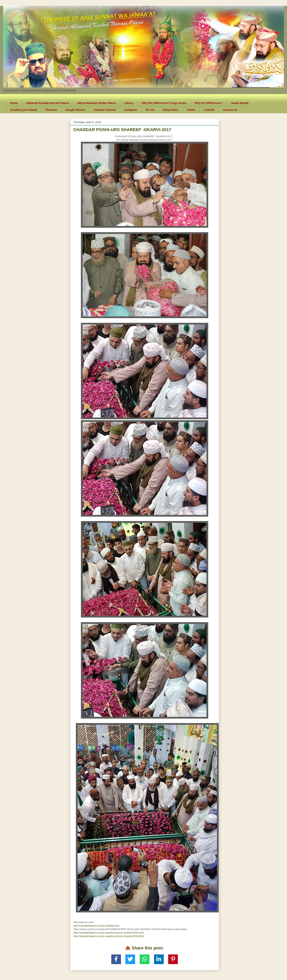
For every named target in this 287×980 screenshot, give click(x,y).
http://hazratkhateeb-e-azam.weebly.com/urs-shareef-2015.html (109, 933)
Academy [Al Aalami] (24, 110)
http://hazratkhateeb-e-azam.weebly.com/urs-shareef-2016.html (109, 936)
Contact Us (230, 110)
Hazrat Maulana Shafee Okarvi (97, 103)
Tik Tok (150, 110)
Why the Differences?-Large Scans (164, 103)
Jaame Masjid (240, 103)
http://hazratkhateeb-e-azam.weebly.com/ (96, 926)
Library (129, 103)
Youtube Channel (105, 110)
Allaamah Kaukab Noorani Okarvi (48, 103)
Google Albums (75, 110)
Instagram (131, 110)
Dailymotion (170, 110)
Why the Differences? (209, 103)
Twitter (191, 110)
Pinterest (51, 110)
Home (14, 103)
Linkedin (209, 110)
